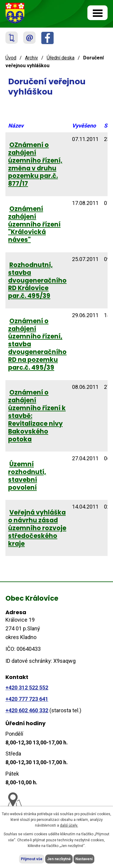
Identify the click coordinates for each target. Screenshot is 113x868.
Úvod (11, 58)
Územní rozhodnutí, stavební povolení (27, 476)
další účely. (69, 825)
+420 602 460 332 (27, 710)
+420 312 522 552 (27, 688)
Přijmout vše (32, 859)
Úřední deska (61, 58)
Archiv (31, 58)
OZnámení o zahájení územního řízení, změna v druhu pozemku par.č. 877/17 (35, 164)
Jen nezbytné (59, 859)
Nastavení (84, 859)
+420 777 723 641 (27, 699)
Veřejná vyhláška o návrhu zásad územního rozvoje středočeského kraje (37, 528)
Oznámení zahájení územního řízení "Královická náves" (34, 224)
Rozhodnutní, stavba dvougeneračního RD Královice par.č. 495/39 (37, 280)
